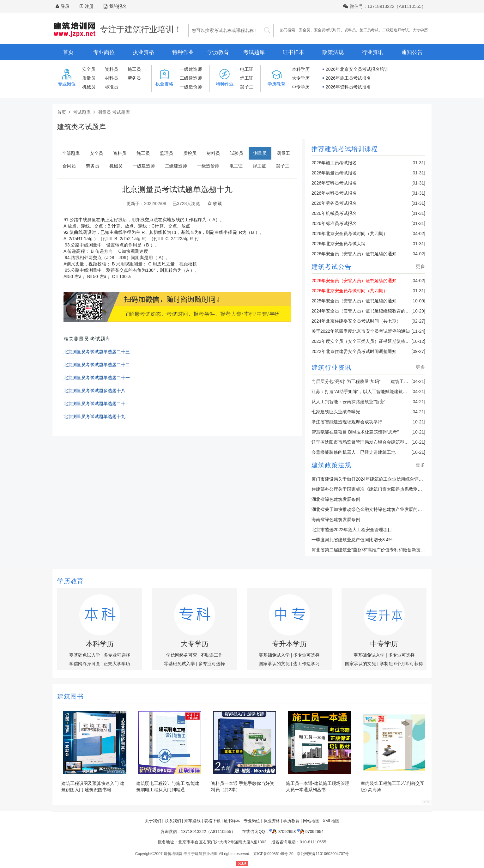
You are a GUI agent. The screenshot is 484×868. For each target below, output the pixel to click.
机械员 (89, 87)
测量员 (260, 153)
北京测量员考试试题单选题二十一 (97, 378)
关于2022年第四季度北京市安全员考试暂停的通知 (361, 331)
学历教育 (218, 52)
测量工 (283, 153)
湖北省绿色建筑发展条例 (336, 499)
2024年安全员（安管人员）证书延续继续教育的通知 (363, 311)
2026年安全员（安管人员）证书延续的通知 (354, 254)
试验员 (237, 153)
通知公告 (412, 52)
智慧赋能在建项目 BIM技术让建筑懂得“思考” (355, 432)
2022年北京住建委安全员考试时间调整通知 (354, 351)
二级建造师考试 (396, 30)
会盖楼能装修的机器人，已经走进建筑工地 (354, 452)
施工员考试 (369, 30)
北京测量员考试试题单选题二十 (94, 404)
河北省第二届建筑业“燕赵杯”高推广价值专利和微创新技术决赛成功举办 (381, 550)
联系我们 (173, 821)
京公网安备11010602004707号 (323, 854)
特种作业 (183, 52)
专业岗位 (104, 52)
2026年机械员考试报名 (334, 213)
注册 (89, 6)
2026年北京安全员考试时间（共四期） (350, 234)
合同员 (69, 166)
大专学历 (420, 30)
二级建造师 (191, 78)
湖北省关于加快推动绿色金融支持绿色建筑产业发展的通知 (369, 509)
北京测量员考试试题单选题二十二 (97, 365)
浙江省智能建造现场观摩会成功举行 (347, 422)
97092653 (282, 832)
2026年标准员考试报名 (334, 223)
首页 (68, 52)
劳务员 (134, 78)
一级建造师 (191, 69)
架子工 (247, 87)
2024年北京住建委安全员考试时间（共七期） (356, 321)
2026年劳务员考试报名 (334, 203)
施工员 (134, 69)
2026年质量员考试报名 (334, 173)
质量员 (89, 78)
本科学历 (301, 69)
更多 (420, 266)
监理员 (166, 153)
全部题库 (71, 153)
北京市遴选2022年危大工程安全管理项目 (352, 530)
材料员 (112, 78)
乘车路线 (192, 821)
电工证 (247, 69)
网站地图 (311, 821)
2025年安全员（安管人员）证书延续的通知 (354, 301)
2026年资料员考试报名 (348, 87)
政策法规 (333, 52)
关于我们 (153, 821)
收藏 (215, 203)
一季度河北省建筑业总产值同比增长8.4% (352, 540)
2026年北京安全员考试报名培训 (357, 69)
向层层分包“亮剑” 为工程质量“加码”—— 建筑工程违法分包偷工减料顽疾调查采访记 (393, 381)
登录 (65, 6)
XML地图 (331, 821)
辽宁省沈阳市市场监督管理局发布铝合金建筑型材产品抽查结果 (373, 442)
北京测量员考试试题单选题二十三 (97, 352)
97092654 (310, 832)
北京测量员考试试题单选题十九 (94, 417)
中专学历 (301, 87)
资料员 (350, 30)
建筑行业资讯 (331, 367)
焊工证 (247, 78)
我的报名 (115, 6)
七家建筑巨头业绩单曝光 (336, 412)
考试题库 (254, 52)
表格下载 (212, 821)
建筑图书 (70, 696)
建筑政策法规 (331, 465)
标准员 (112, 87)
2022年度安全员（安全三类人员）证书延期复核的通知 (365, 341)
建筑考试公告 (331, 267)
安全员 (305, 30)
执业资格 (143, 52)
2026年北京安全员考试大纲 (339, 244)
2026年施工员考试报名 (348, 78)
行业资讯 (372, 52)
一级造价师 (191, 87)
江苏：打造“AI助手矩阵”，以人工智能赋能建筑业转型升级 (368, 392)
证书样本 (293, 52)
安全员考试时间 (327, 30)
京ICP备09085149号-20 (273, 854)
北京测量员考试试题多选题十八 (94, 391)
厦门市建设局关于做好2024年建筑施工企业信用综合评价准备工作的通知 (383, 479)
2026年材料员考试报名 (334, 193)
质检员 (190, 153)
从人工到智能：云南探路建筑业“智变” (348, 402)
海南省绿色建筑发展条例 (336, 519)
